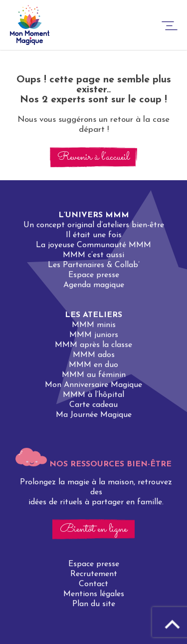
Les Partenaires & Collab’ (94, 265)
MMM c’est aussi (93, 255)
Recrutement (94, 575)
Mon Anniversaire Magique (93, 385)
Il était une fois (94, 235)
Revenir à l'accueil (93, 157)
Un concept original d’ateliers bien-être (94, 225)
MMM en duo (93, 365)
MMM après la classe (93, 345)
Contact (93, 585)
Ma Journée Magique (94, 415)
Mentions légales (94, 595)
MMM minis (94, 325)
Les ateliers (93, 315)
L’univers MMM (94, 215)
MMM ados (94, 355)
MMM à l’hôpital (93, 395)
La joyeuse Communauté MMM (93, 245)
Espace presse (94, 275)
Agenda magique (94, 285)
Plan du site (94, 605)
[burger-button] (170, 27)
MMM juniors (94, 335)
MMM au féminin (94, 375)
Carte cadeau (93, 405)
